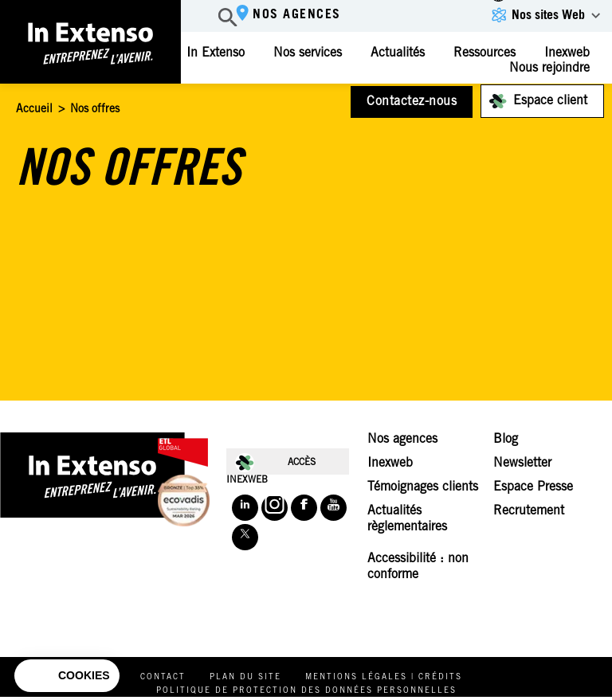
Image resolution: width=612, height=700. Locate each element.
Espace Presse (533, 487)
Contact (163, 678)
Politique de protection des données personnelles (306, 691)
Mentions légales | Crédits (384, 678)
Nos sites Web (548, 16)
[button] (67, 676)
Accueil (34, 110)
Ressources (484, 53)
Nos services (308, 53)
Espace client (550, 101)
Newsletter (522, 463)
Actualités (398, 53)
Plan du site (245, 678)
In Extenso (216, 53)
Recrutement (529, 511)
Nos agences (297, 15)
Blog (506, 440)
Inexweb (390, 463)
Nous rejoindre (549, 68)
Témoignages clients (423, 487)
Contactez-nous (412, 102)
